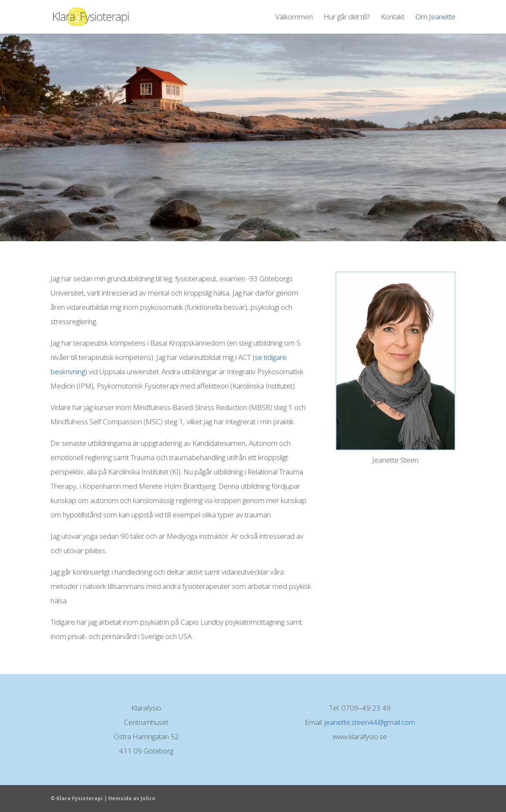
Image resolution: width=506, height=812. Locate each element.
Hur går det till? (347, 18)
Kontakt (393, 18)
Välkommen (294, 18)
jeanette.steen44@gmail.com (370, 722)
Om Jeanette (435, 18)
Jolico (148, 798)
